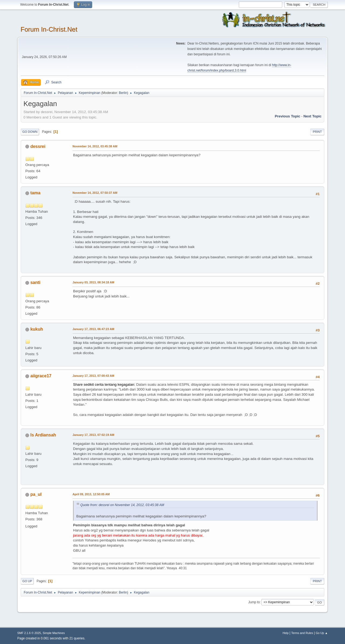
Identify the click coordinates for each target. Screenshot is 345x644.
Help (286, 633)
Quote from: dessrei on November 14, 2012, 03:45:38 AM (122, 505)
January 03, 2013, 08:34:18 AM (93, 282)
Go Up (27, 581)
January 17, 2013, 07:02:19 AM (93, 435)
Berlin (123, 93)
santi (35, 282)
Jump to (254, 602)
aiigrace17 (41, 376)
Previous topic (287, 116)
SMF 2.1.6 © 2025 (29, 633)
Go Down (30, 132)
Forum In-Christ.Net (49, 29)
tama (35, 193)
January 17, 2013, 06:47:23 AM (93, 329)
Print (317, 132)
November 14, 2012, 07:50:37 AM (95, 193)
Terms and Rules (302, 633)
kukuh (37, 329)
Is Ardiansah (43, 435)
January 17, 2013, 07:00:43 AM (93, 376)
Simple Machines (54, 633)
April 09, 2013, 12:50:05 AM (91, 494)
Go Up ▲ (322, 633)
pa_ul (36, 494)
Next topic (313, 116)
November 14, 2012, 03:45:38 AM (95, 146)
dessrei (38, 146)
